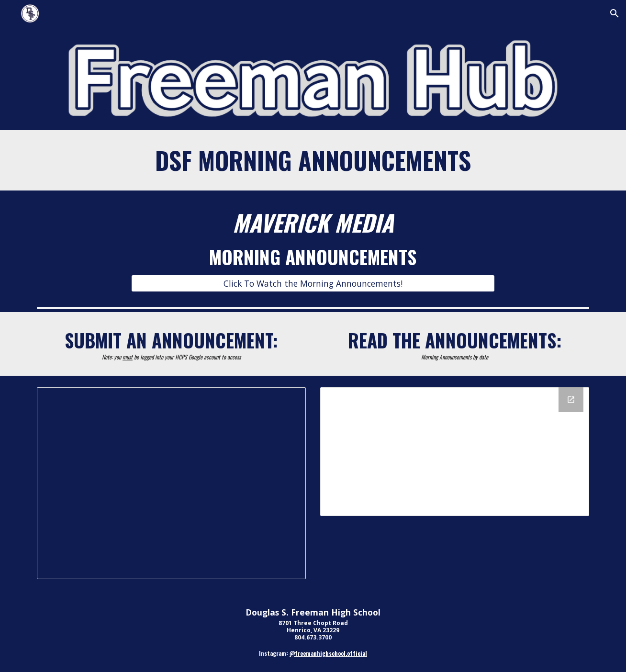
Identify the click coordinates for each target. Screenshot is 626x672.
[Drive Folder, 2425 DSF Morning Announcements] (455, 452)
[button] (615, 13)
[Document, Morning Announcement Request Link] (171, 483)
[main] (313, 160)
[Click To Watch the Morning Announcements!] (313, 284)
